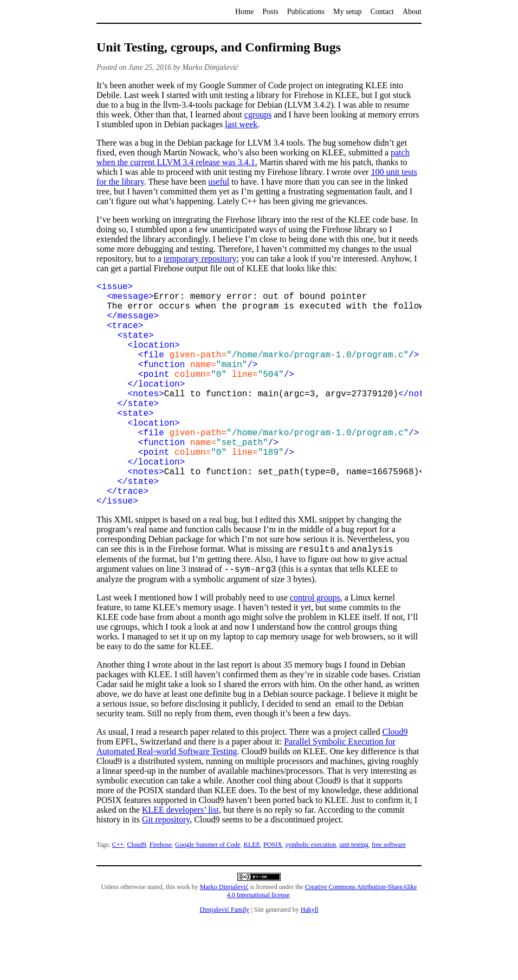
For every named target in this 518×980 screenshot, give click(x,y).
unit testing (354, 898)
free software (389, 898)
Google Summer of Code (208, 898)
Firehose (161, 898)
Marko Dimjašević (224, 940)
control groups (315, 651)
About (412, 12)
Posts (270, 12)
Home (244, 12)
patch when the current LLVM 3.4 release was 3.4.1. (253, 157)
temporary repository (200, 259)
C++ (118, 898)
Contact (382, 12)
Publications (306, 12)
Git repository (166, 873)
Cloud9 (395, 785)
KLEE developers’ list (180, 863)
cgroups (258, 115)
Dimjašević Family (224, 963)
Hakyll (310, 963)
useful (219, 182)
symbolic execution (311, 898)
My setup (348, 12)
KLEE (252, 898)
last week (241, 124)
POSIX (273, 898)
